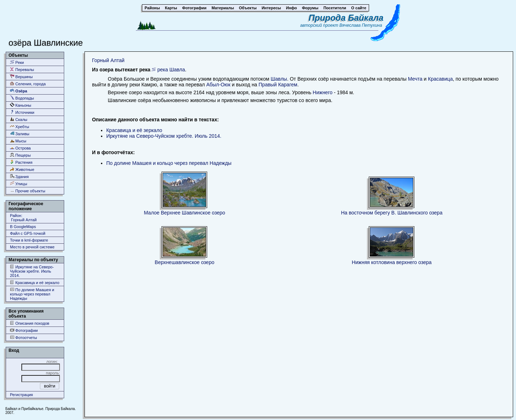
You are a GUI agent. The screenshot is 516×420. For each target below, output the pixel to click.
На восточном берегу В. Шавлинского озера (392, 213)
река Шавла (171, 70)
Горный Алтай (108, 60)
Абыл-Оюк (218, 85)
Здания (19, 176)
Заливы (20, 134)
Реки (17, 62)
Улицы (19, 184)
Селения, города (28, 84)
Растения (21, 162)
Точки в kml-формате (29, 240)
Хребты (20, 126)
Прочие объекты (28, 191)
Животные (22, 169)
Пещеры (20, 155)
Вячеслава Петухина (361, 25)
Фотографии (24, 330)
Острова (20, 148)
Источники (22, 112)
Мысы (18, 141)
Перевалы (22, 69)
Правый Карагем (278, 85)
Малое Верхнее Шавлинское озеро (185, 213)
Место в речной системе (32, 247)
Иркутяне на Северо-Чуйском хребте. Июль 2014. (32, 271)
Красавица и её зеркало (35, 282)
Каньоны (21, 105)
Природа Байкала (346, 18)
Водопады (22, 98)
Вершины (21, 77)
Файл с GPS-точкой (28, 233)
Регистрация (21, 395)
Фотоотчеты (24, 337)
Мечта (415, 79)
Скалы (19, 119)
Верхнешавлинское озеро (185, 262)
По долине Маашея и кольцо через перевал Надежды (32, 294)
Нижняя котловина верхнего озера (392, 262)
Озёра (19, 91)
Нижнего (323, 92)
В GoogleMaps (23, 227)
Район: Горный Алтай (23, 218)
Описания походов (30, 323)
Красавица (440, 79)
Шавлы (279, 79)
